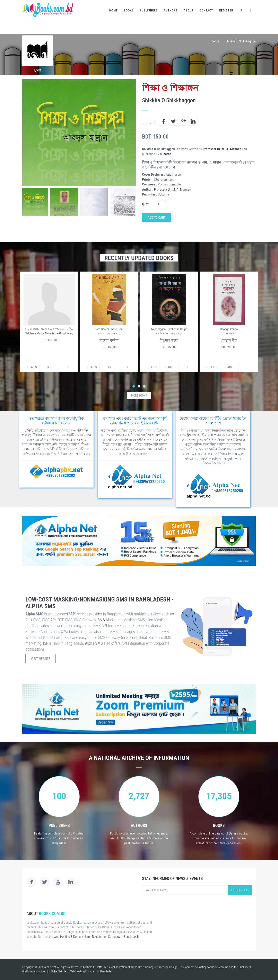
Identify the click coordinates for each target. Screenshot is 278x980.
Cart (49, 367)
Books (129, 10)
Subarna (166, 154)
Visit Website (41, 659)
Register (226, 10)
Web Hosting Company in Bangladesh (92, 971)
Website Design (168, 967)
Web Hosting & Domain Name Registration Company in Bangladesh (96, 937)
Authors (171, 10)
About (189, 10)
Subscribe (240, 890)
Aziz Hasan (173, 174)
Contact (206, 10)
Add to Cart (157, 218)
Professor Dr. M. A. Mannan (222, 149)
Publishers (149, 10)
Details (31, 367)
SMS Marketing (110, 620)
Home (114, 10)
